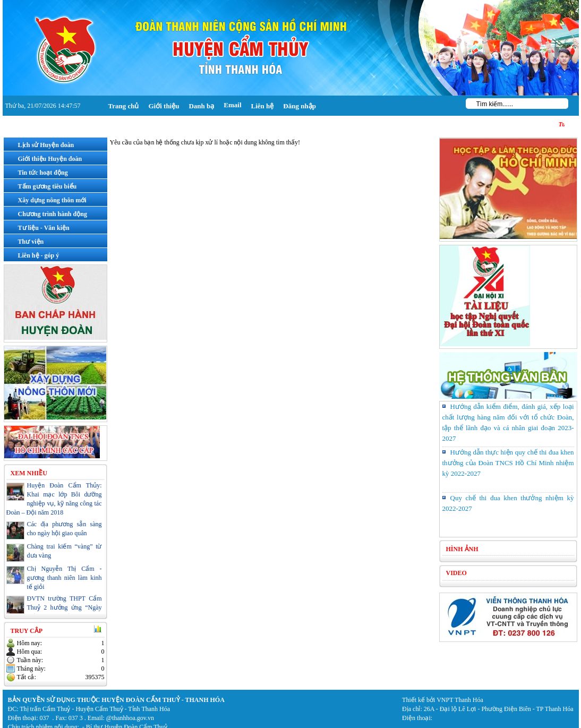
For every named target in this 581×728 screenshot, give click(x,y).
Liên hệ (263, 106)
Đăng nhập (300, 106)
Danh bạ (201, 106)
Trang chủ (124, 106)
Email (232, 105)
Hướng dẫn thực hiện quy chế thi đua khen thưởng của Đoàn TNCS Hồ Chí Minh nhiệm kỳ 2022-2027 (508, 463)
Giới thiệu (164, 106)
